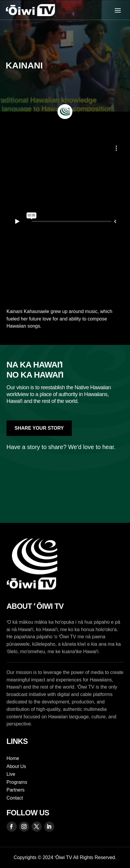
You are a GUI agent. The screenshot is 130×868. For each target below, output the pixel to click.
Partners (16, 790)
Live (11, 774)
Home (13, 758)
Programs (17, 782)
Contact (15, 798)
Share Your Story (39, 428)
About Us (16, 766)
